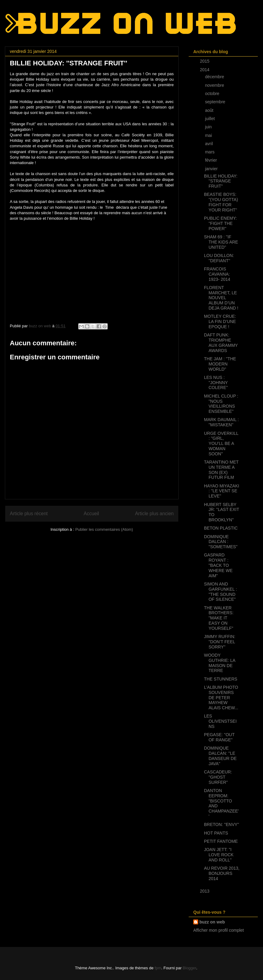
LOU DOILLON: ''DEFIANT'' (219, 258)
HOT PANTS (216, 833)
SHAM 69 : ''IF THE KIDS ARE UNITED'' (221, 242)
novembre (215, 85)
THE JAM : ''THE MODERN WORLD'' (220, 364)
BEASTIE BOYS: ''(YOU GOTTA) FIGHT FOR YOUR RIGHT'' (221, 202)
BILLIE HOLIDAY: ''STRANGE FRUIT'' (221, 181)
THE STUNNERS (221, 679)
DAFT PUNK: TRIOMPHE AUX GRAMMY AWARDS (221, 343)
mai (209, 135)
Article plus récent (29, 514)
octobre (213, 94)
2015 (205, 61)
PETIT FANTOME (221, 841)
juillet (210, 119)
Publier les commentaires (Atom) (104, 529)
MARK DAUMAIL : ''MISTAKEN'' (221, 422)
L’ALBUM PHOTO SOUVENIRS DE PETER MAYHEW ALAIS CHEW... (221, 697)
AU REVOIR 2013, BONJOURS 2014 (222, 873)
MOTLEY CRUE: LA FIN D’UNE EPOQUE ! (220, 321)
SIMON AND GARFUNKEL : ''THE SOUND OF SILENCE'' (220, 592)
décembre (215, 77)
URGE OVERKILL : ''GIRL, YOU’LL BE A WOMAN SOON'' (221, 444)
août (210, 110)
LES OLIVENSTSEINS (220, 721)
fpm (158, 968)
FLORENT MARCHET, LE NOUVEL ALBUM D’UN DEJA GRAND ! (221, 298)
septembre (216, 102)
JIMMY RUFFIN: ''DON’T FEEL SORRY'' (220, 642)
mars (210, 152)
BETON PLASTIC (221, 528)
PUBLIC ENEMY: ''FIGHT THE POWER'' (220, 223)
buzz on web (212, 922)
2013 (205, 891)
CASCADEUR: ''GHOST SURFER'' (218, 777)
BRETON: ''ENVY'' (222, 824)
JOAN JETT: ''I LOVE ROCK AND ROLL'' (219, 855)
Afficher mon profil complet (219, 930)
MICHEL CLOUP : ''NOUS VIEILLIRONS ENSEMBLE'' (221, 404)
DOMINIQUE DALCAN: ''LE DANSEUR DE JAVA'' (220, 756)
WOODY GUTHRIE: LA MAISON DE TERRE (220, 663)
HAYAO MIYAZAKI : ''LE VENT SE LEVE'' (222, 491)
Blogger (189, 968)
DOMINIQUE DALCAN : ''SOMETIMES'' (221, 542)
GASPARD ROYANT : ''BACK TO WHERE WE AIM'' (218, 565)
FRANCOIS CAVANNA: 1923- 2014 (217, 274)
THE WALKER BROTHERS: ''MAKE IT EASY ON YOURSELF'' (219, 618)
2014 (205, 70)
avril (209, 144)
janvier (212, 169)
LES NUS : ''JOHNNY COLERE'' (216, 383)
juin (209, 127)
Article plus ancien (154, 514)
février (211, 160)
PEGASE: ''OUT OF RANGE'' (219, 737)
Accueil (91, 514)
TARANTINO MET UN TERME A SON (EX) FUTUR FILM (221, 470)
